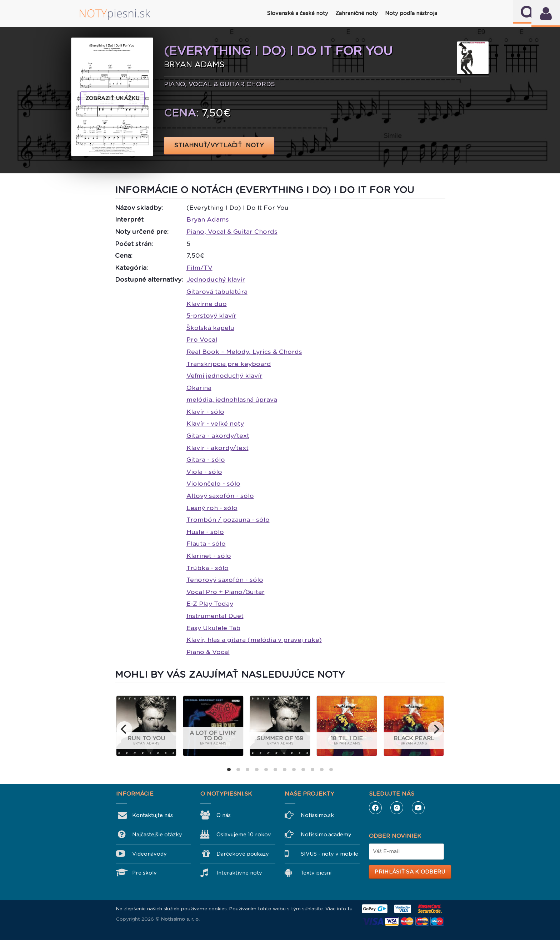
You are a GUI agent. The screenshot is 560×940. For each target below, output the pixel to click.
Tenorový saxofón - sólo (225, 580)
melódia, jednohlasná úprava (232, 400)
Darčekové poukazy (243, 854)
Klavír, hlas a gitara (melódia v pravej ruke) (254, 640)
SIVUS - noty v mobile (329, 854)
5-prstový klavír (211, 316)
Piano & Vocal (208, 652)
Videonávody (149, 854)
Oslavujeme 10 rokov (244, 835)
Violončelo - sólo (213, 484)
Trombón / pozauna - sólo (228, 520)
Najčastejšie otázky (157, 835)
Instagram (397, 808)
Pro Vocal (202, 340)
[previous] (124, 729)
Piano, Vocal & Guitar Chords (232, 232)
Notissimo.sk (317, 815)
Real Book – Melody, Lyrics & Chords (244, 352)
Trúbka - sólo (207, 568)
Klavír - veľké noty (215, 424)
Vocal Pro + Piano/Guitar (226, 592)
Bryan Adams (208, 219)
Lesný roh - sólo (212, 508)
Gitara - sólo (206, 460)
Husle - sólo (205, 532)
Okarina (199, 388)
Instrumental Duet (215, 616)
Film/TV (199, 268)
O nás (224, 815)
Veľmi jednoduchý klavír (224, 376)
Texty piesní (316, 873)
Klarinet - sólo (209, 556)
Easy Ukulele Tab (213, 628)
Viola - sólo (204, 472)
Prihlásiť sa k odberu (410, 872)
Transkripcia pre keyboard (229, 364)
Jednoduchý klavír (216, 279)
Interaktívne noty (239, 873)
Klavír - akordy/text (217, 448)
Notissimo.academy (326, 835)
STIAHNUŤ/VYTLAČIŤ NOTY (219, 145)
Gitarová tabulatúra (217, 292)
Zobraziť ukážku (112, 98)
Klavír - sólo (205, 412)
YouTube (418, 808)
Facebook (375, 808)
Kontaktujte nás (152, 815)
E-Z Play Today (210, 604)
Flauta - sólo (206, 544)
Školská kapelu (210, 328)
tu (350, 909)
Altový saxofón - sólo (220, 496)
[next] (436, 729)
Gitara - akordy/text (218, 436)
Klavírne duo (207, 304)
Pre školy (144, 873)
